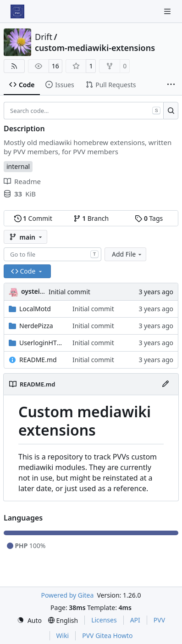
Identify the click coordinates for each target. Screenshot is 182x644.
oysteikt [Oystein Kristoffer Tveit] (34, 291)
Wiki (63, 636)
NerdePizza (36, 326)
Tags (149, 218)
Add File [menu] (127, 254)
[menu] (29, 620)
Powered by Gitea (67, 595)
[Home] (17, 11)
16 (55, 66)
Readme (22, 181)
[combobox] (52, 254)
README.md (38, 360)
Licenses (104, 620)
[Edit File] (165, 384)
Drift (44, 37)
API (135, 620)
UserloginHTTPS (41, 343)
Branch (91, 218)
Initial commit (69, 292)
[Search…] (171, 111)
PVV (159, 620)
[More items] (171, 85)
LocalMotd (35, 309)
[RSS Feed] (14, 66)
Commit (33, 218)
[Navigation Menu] (168, 11)
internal (18, 166)
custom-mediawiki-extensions (95, 48)
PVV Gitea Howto (107, 636)
